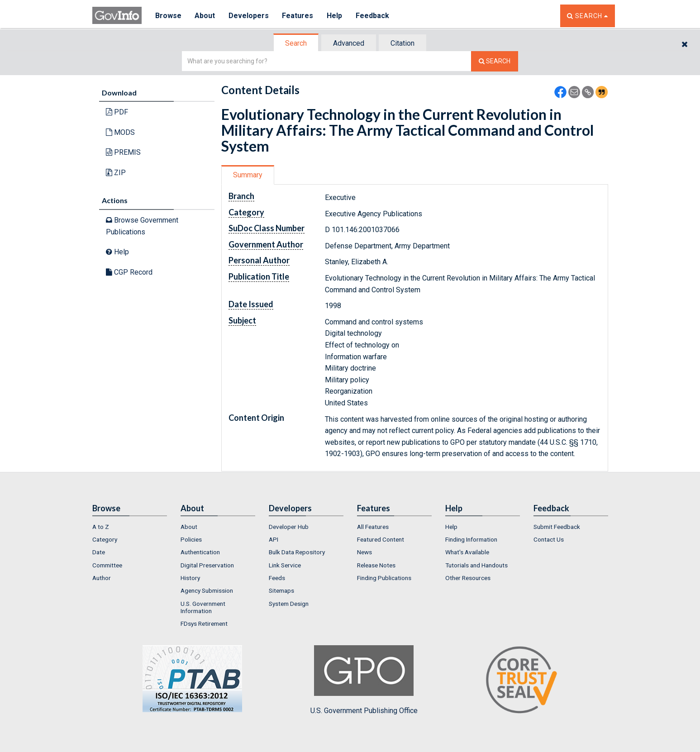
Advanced (349, 43)
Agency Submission (207, 590)
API (274, 539)
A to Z (101, 527)
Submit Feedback (557, 527)
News (364, 552)
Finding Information (471, 539)
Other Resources (468, 578)
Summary (248, 175)
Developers (249, 16)
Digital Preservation (207, 565)
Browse (168, 16)
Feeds (277, 578)
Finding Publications (384, 578)
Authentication (200, 552)
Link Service (285, 565)
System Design (289, 604)
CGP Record (129, 272)
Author (102, 578)
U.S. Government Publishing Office (364, 680)
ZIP (116, 173)
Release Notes (376, 565)
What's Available (467, 552)
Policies (191, 539)
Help (335, 16)
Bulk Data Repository (297, 552)
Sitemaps (281, 590)
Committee (107, 565)
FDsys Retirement (204, 623)
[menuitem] (130, 527)
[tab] (296, 43)
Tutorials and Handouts (476, 565)
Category (105, 539)
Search (296, 43)
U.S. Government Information (203, 607)
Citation (402, 43)
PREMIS (123, 152)
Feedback (373, 16)
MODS (120, 132)
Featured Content (381, 539)
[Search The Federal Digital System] (495, 61)
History (190, 578)
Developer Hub (289, 527)
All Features (373, 527)
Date (99, 552)
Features (298, 16)
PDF (117, 112)
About (205, 16)
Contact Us (549, 539)
